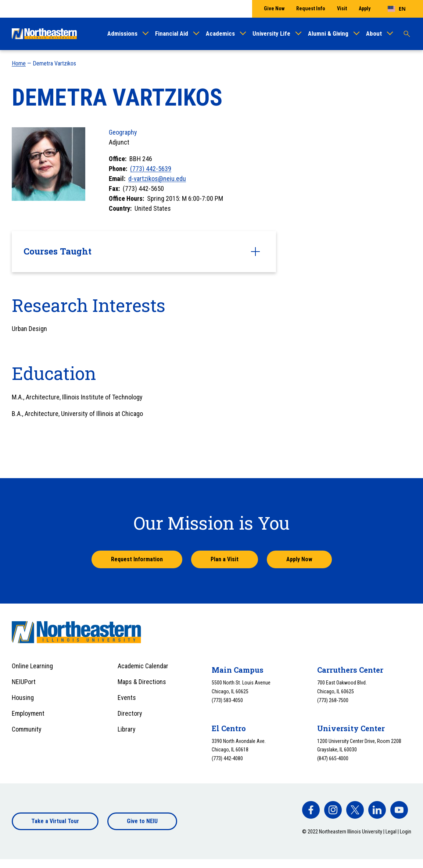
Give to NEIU (142, 821)
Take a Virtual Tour (55, 821)
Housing (23, 698)
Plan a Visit (225, 559)
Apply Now (299, 559)
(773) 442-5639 (151, 169)
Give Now (274, 8)
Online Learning (32, 666)
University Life (271, 33)
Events (127, 698)
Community (27, 729)
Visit (342, 8)
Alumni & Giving (328, 33)
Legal (391, 832)
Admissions (122, 33)
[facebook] (311, 810)
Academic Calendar (143, 666)
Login (406, 832)
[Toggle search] (407, 34)
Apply (365, 8)
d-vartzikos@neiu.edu (157, 179)
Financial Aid (172, 33)
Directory (130, 713)
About (374, 33)
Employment (28, 713)
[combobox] (397, 9)
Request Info (311, 8)
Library (127, 729)
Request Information (137, 559)
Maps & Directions (142, 682)
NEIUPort (24, 682)
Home (19, 63)
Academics (220, 33)
